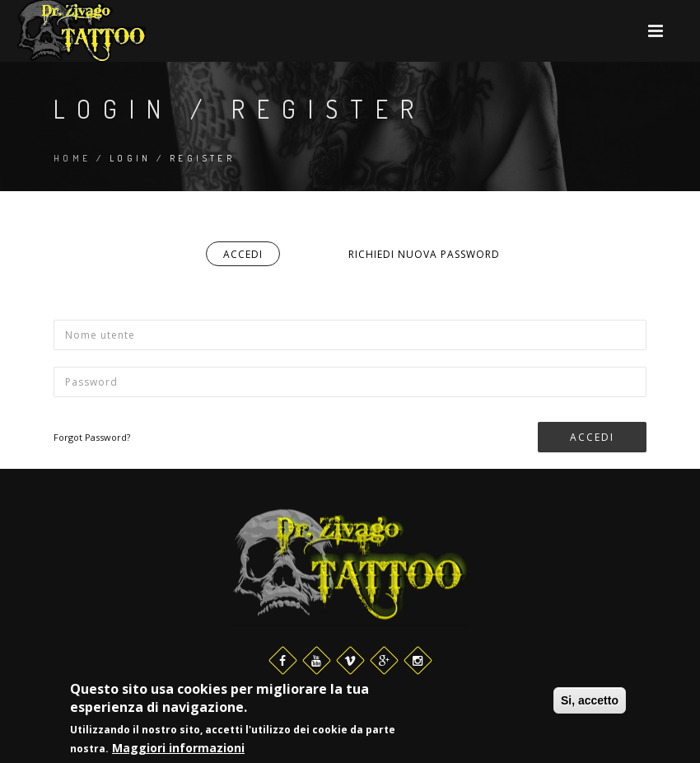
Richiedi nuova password (424, 254)
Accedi (252, 257)
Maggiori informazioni (178, 749)
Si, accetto (590, 701)
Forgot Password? (92, 437)
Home (72, 158)
